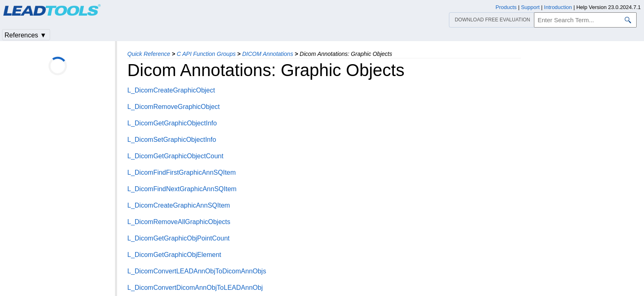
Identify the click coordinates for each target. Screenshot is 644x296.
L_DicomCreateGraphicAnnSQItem (179, 205)
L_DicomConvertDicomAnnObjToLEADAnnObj (195, 288)
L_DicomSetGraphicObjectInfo (172, 140)
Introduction (558, 7)
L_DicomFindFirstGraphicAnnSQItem (182, 172)
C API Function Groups (206, 54)
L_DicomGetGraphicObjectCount (175, 156)
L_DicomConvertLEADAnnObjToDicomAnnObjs (197, 271)
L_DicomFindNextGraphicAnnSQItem (182, 189)
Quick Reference (149, 54)
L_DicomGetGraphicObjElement (174, 255)
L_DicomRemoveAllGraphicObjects (179, 222)
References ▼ (25, 35)
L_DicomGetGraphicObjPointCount (178, 238)
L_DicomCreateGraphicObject (171, 90)
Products (506, 7)
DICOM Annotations (268, 54)
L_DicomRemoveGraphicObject (174, 107)
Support (530, 7)
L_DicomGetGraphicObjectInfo (172, 123)
